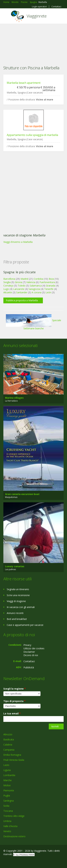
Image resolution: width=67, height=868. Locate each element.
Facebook (4, 862)
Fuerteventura (47, 282)
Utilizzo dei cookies (34, 648)
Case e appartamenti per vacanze (25, 625)
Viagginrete (37, 16)
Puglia (7, 796)
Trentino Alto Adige (14, 816)
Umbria (7, 821)
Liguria (7, 770)
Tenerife (49, 289)
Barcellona (9, 279)
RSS (28, 862)
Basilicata (9, 739)
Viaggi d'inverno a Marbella (18, 242)
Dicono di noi (31, 655)
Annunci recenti (15, 613)
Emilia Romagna (12, 755)
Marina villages (14, 398)
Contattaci (56, 7)
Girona (18, 282)
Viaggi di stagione (16, 601)
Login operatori (39, 7)
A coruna (36, 292)
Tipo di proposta (14, 701)
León (48, 292)
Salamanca (36, 286)
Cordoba (38, 279)
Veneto (7, 831)
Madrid (24, 279)
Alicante (8, 292)
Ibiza (51, 279)
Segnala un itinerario (18, 589)
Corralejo (8, 286)
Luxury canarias (15, 566)
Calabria (8, 745)
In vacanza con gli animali (21, 607)
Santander (22, 292)
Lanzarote (19, 289)
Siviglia (7, 282)
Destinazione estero (14, 836)
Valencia (31, 282)
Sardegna (9, 801)
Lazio (6, 765)
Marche (8, 780)
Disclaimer (29, 652)
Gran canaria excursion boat (22, 494)
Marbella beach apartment (24, 83)
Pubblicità (29, 667)
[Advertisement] (33, 42)
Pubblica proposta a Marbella (22, 300)
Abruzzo (8, 734)
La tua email (12, 713)
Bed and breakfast (17, 619)
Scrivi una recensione (18, 595)
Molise (7, 785)
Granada (51, 286)
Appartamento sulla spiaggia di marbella (32, 135)
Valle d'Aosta (10, 826)
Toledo (22, 286)
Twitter (20, 862)
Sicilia (6, 806)
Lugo (6, 289)
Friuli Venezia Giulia (14, 760)
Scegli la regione (15, 689)
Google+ (12, 862)
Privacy (27, 645)
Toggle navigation (6, 16)
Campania (9, 750)
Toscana (8, 811)
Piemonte (9, 790)
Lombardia (9, 775)
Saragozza (34, 289)
